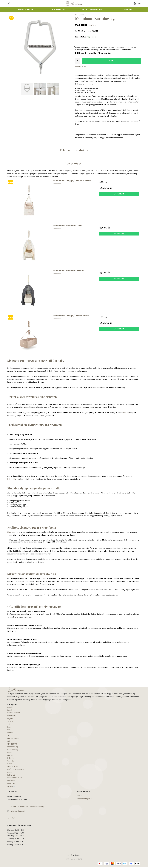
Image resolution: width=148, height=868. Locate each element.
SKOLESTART (12, 744)
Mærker (11, 707)
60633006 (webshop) (20, 807)
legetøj (126, 412)
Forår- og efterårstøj (16, 769)
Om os (79, 796)
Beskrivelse (80, 67)
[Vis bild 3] (53, 89)
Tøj (9, 724)
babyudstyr (12, 479)
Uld (9, 730)
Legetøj (10, 718)
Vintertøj (11, 761)
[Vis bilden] (27, 89)
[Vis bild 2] (40, 89)
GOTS (32, 590)
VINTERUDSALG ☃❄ (15, 778)
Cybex (10, 764)
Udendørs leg (13, 750)
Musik (10, 752)
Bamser (10, 755)
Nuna (9, 772)
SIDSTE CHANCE (13, 767)
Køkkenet (11, 775)
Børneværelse (13, 738)
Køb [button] (111, 61)
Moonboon (12, 532)
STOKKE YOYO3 (14, 713)
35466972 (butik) (37, 807)
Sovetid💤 (11, 786)
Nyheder (11, 758)
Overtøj (10, 733)
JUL (9, 741)
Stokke (10, 721)
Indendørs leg (13, 747)
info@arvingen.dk (18, 811)
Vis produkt (119, 194)
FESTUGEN (11, 784)
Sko (9, 735)
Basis (9, 727)
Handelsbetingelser (84, 799)
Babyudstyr (12, 716)
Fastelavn (11, 781)
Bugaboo (11, 710)
